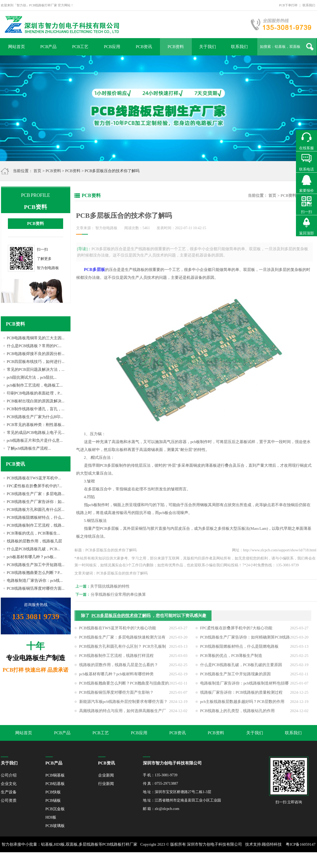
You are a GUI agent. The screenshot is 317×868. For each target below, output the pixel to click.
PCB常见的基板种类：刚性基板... (36, 425)
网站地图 (170, 860)
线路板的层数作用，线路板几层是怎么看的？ (119, 667)
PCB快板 (53, 792)
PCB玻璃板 (55, 826)
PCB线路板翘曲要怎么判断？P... (35, 573)
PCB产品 (48, 47)
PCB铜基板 (55, 775)
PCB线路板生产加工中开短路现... (36, 565)
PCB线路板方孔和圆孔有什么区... (36, 510)
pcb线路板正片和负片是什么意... (35, 440)
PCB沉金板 (55, 809)
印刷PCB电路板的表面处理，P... (35, 393)
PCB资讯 (144, 47)
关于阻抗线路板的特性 (112, 586)
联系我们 (309, 5)
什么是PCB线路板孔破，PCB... (34, 549)
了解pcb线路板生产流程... (29, 448)
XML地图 (152, 860)
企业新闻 (106, 775)
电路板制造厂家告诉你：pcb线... (35, 581)
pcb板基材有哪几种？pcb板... (32, 557)
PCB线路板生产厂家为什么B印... (35, 417)
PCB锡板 (53, 800)
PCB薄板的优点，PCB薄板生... (34, 533)
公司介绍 (9, 775)
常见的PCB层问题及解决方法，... (36, 369)
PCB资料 (176, 47)
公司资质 (9, 800)
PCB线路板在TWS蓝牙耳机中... (34, 478)
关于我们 (208, 47)
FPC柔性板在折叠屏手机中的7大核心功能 (236, 630)
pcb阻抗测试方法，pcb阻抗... (32, 377)
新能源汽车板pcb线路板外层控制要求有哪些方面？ (124, 704)
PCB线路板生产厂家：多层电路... (36, 494)
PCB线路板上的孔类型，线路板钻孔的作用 (237, 713)
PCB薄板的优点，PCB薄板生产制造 (231, 658)
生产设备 (9, 792)
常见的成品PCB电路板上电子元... (36, 433)
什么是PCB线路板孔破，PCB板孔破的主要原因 (241, 667)
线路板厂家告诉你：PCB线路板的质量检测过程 (241, 695)
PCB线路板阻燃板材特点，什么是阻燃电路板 (239, 649)
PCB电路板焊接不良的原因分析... (36, 354)
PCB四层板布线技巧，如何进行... (36, 362)
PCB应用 (112, 47)
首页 (37, 171)
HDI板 (51, 817)
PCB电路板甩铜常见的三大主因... (36, 338)
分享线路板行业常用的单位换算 (120, 594)
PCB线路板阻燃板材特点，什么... (36, 517)
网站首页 (17, 47)
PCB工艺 (80, 47)
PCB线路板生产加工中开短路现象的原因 (235, 676)
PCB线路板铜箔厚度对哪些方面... (36, 588)
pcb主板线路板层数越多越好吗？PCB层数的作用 (242, 704)
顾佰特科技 (272, 844)
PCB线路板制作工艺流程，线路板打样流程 (116, 658)
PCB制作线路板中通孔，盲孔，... (36, 409)
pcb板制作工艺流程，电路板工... (35, 385)
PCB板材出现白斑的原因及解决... (36, 401)
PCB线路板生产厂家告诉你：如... (36, 502)
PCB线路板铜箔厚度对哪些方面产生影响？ (116, 695)
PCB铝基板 (55, 784)
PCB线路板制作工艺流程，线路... (36, 525)
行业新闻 (106, 784)
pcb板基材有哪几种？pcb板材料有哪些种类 (116, 676)
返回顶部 (306, 233)
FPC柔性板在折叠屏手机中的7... (34, 486)
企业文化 (9, 784)
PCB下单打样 (288, 5)
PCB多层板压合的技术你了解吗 (121, 618)
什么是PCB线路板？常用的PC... (34, 346)
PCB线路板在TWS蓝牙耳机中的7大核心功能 (118, 630)
